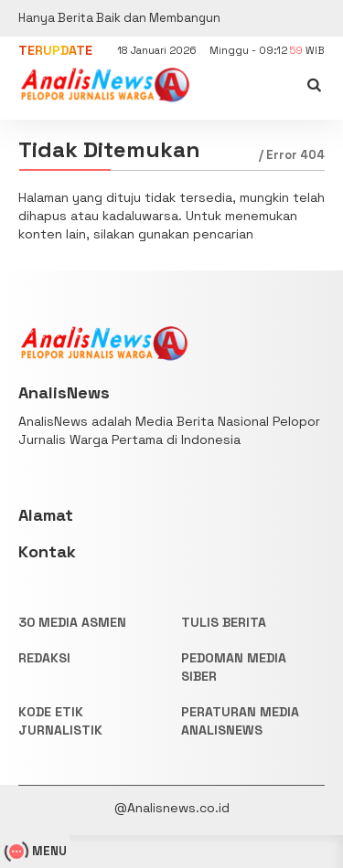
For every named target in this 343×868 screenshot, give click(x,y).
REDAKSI (44, 658)
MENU (38, 851)
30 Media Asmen (72, 622)
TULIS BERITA (224, 622)
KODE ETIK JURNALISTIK (60, 721)
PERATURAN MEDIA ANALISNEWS (240, 721)
